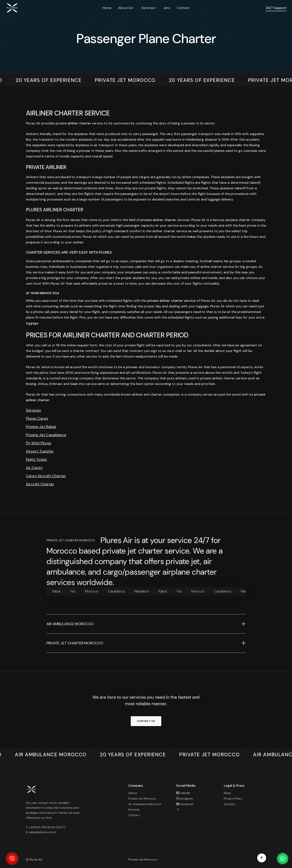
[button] (146, 624)
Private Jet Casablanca (46, 435)
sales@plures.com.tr (43, 832)
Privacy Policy (233, 799)
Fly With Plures (39, 443)
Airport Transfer (40, 451)
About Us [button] (126, 8)
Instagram (185, 799)
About (133, 793)
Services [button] (149, 8)
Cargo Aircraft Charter (46, 476)
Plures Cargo (37, 419)
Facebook (185, 804)
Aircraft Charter (40, 484)
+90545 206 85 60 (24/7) (47, 827)
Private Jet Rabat (41, 427)
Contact (183, 8)
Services (33, 410)
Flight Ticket (36, 460)
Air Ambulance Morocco (145, 804)
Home (107, 8)
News (227, 793)
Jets (167, 8)
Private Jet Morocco (142, 799)
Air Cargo (34, 468)
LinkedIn (183, 793)
